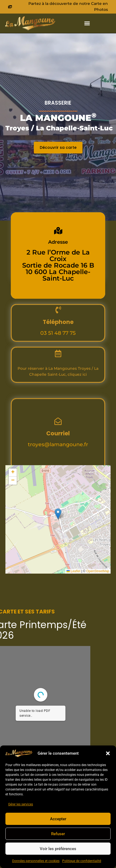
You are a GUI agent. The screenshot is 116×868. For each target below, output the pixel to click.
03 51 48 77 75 (58, 353)
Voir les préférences (58, 849)
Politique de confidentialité (82, 861)
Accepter (58, 819)
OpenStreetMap (98, 571)
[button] (108, 753)
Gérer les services (21, 804)
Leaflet (73, 571)
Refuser (58, 834)
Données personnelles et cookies (36, 861)
